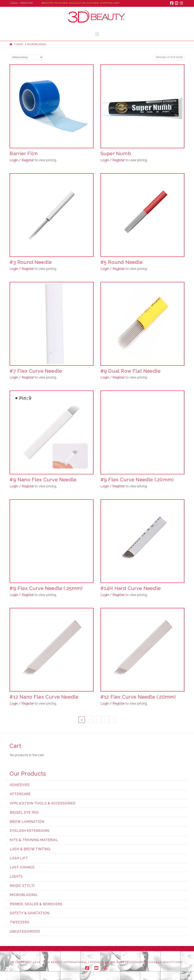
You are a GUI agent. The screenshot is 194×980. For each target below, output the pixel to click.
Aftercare (20, 794)
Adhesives (20, 785)
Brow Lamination (27, 822)
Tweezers (20, 922)
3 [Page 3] (97, 720)
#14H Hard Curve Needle (131, 588)
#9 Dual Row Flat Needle (131, 371)
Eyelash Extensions (30, 831)
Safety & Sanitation (30, 913)
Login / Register (21, 3)
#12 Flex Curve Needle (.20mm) (138, 697)
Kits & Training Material (34, 840)
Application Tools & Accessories (43, 803)
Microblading (24, 895)
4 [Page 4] (105, 720)
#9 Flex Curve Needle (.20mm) (137, 480)
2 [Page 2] (89, 720)
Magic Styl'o (22, 886)
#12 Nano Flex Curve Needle (44, 697)
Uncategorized (25, 931)
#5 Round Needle (122, 262)
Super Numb (116, 154)
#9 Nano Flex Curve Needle (43, 480)
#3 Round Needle (31, 262)
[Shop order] (26, 57)
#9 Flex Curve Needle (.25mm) (46, 588)
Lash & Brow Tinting (30, 849)
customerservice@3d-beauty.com (155, 962)
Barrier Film (24, 154)
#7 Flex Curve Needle (36, 371)
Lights (16, 876)
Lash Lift (19, 858)
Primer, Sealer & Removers (36, 904)
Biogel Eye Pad (24, 812)
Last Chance (22, 867)
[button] (97, 34)
